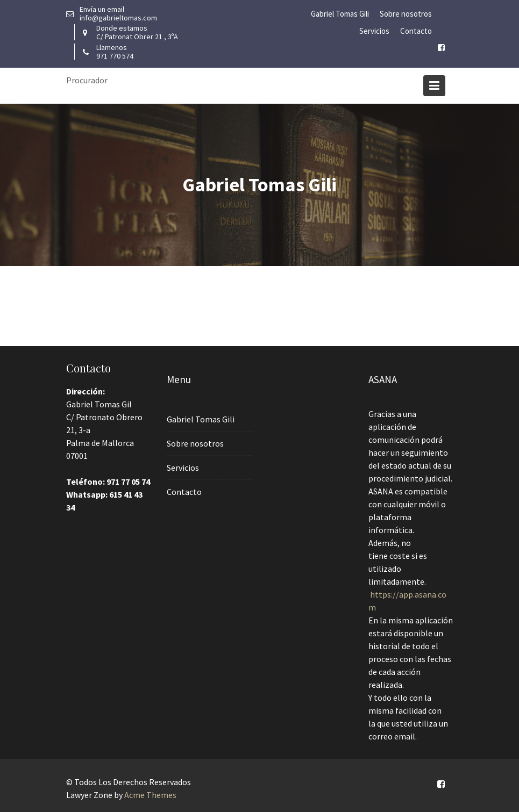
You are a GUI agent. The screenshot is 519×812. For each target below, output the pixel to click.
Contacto (416, 31)
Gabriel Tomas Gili (340, 14)
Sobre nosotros (406, 14)
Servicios (374, 31)
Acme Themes (150, 795)
